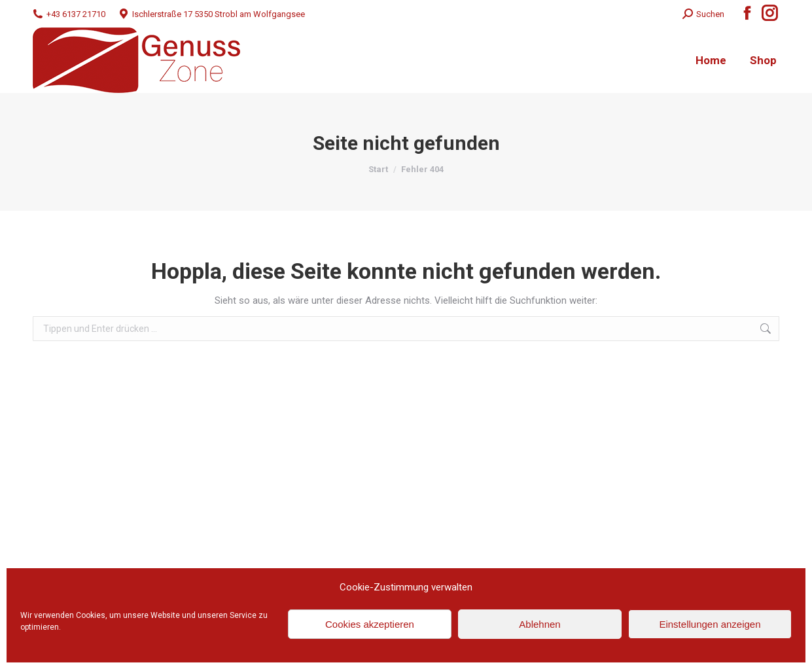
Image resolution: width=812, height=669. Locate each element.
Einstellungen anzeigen (710, 624)
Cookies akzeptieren (370, 624)
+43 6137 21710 (69, 14)
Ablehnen (539, 624)
